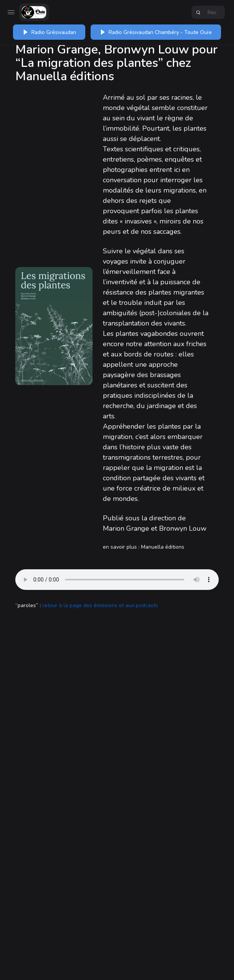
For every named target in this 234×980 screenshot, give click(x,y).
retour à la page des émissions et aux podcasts (100, 605)
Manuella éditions (163, 547)
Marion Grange (126, 528)
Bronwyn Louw (183, 528)
